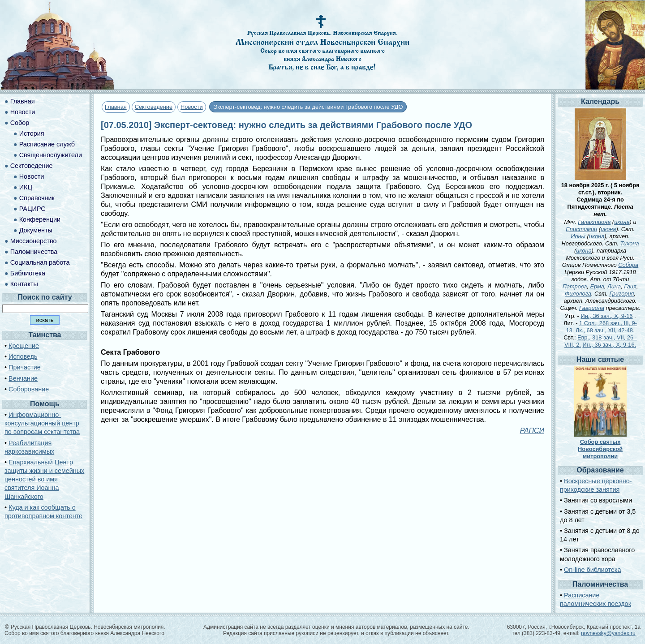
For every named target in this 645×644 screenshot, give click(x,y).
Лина (614, 286)
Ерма (597, 286)
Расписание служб (47, 144)
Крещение (24, 346)
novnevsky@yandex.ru (608, 633)
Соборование (29, 389)
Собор (20, 123)
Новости (192, 107)
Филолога (578, 294)
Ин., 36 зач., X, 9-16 (606, 316)
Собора (628, 265)
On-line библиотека (592, 570)
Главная (116, 107)
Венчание (23, 378)
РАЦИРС (32, 209)
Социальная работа (40, 262)
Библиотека (28, 273)
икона (622, 222)
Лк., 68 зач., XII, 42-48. (605, 330)
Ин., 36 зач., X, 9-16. (609, 345)
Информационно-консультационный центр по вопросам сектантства (42, 423)
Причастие (25, 367)
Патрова (575, 286)
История (32, 133)
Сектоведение (154, 107)
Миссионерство (34, 241)
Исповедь (23, 356)
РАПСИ (532, 431)
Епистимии (581, 229)
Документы (36, 230)
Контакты (24, 284)
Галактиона (594, 222)
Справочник (37, 198)
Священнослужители (51, 155)
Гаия (630, 286)
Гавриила (592, 308)
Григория (621, 294)
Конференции (40, 219)
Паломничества (34, 252)
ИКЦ (26, 187)
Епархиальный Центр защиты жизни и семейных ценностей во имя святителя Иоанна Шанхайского (44, 479)
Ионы (578, 236)
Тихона (629, 243)
